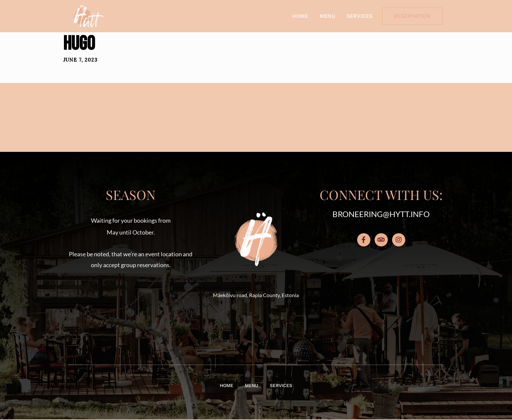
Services (359, 16)
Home (300, 16)
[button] (131, 307)
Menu (327, 16)
